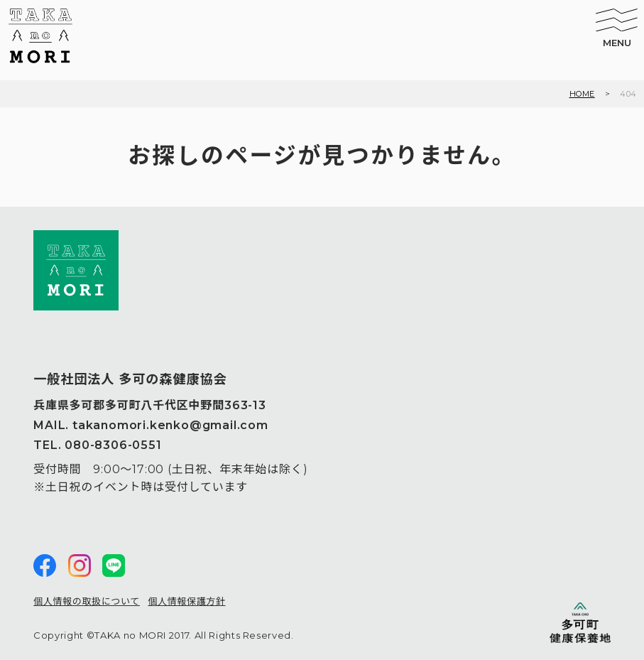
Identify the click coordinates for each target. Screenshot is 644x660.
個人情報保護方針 (186, 601)
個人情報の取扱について (87, 601)
